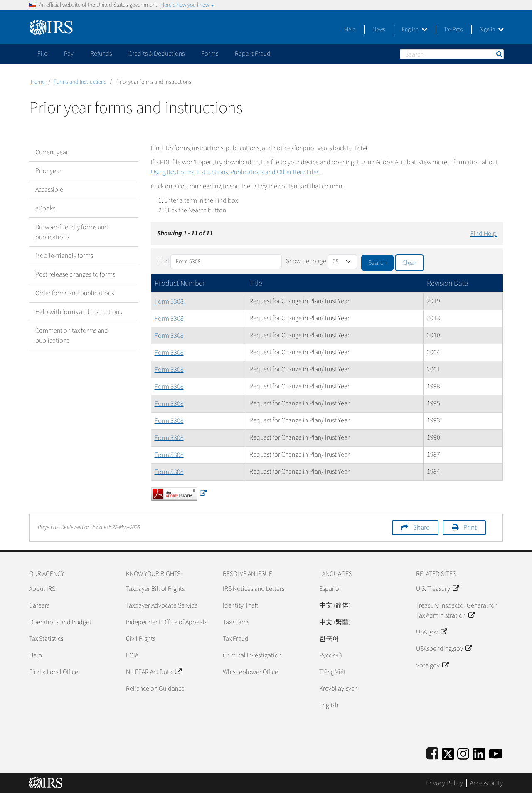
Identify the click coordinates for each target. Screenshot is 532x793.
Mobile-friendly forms (64, 256)
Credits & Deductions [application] (156, 54)
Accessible (49, 190)
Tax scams (236, 622)
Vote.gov (432, 665)
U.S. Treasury (437, 589)
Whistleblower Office (250, 672)
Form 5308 (169, 301)
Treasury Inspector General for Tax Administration (456, 610)
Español (330, 589)
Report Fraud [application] (253, 54)
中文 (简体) (335, 605)
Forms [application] (210, 54)
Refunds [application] (101, 54)
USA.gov (431, 632)
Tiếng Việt (332, 672)
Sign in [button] (492, 30)
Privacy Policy (444, 783)
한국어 (329, 639)
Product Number (180, 283)
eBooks (45, 208)
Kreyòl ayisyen (339, 689)
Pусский (331, 655)
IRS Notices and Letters (254, 589)
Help (350, 30)
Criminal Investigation (252, 655)
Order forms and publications (75, 293)
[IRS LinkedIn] (479, 752)
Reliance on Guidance (155, 689)
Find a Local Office (54, 672)
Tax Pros (453, 30)
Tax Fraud (236, 639)
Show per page (306, 261)
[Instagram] (463, 752)
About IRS (42, 589)
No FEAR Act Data (154, 672)
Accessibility (486, 783)
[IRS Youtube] (496, 752)
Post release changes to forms (75, 274)
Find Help (484, 234)
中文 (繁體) (335, 622)
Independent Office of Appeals (166, 622)
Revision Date (447, 283)
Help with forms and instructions (79, 312)
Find (163, 261)
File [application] (42, 54)
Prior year (48, 171)
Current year (52, 152)
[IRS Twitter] (448, 752)
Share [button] (421, 528)
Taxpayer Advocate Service (162, 605)
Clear (409, 263)
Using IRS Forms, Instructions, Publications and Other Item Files (235, 172)
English (415, 30)
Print (470, 528)
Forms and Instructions (80, 82)
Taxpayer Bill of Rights (155, 589)
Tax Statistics (46, 639)
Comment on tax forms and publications (72, 336)
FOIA (132, 655)
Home (38, 82)
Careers (39, 605)
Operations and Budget (60, 622)
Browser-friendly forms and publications (72, 232)
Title (256, 283)
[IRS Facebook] (432, 752)
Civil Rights (141, 639)
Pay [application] (69, 54)
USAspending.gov (444, 649)
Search (499, 54)
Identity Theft (240, 605)
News (379, 30)
